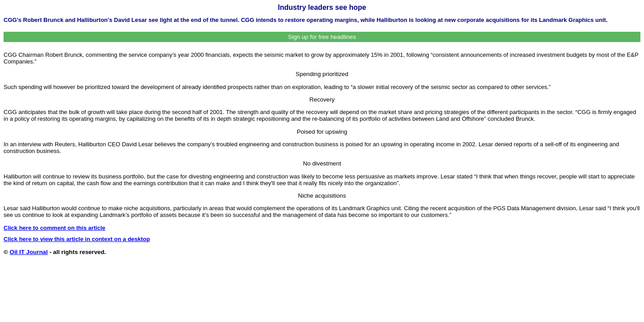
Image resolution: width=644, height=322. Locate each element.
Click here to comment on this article (55, 228)
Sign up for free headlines (322, 37)
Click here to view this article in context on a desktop (77, 239)
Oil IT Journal (29, 252)
